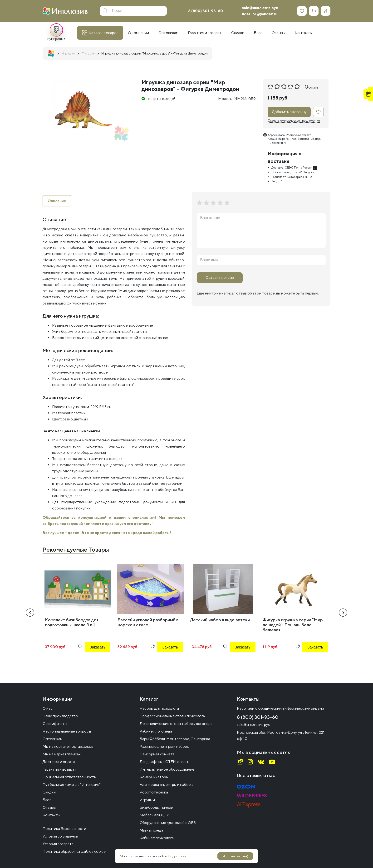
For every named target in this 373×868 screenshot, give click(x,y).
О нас (47, 708)
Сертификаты (55, 724)
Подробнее (177, 856)
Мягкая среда (151, 830)
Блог (47, 800)
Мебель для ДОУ (154, 815)
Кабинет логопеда (156, 731)
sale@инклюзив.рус (260, 8)
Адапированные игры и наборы (166, 785)
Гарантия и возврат (59, 769)
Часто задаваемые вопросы (67, 731)
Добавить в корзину (289, 112)
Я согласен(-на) (235, 856)
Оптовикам (53, 739)
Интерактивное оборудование (167, 769)
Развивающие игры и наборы (164, 746)
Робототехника (154, 792)
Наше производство (60, 716)
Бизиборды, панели (156, 807)
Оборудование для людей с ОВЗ (168, 823)
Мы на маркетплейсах (62, 754)
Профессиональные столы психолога (172, 716)
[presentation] (30, 613)
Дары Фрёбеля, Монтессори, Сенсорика (175, 739)
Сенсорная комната (157, 754)
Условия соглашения (60, 836)
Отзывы (49, 807)
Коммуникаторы (154, 777)
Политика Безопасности (64, 829)
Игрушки (147, 800)
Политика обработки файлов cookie (74, 851)
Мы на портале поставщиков (68, 746)
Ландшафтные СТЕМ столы (164, 762)
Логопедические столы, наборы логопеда (176, 724)
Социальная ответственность (69, 777)
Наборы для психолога (159, 708)
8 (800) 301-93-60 (206, 11)
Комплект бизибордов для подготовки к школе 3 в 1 (72, 623)
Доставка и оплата (59, 762)
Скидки (49, 792)
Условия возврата (58, 844)
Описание (57, 201)
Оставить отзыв (220, 277)
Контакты (51, 815)
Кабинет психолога (157, 838)
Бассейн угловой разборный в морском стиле (148, 623)
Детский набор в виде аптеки (220, 620)
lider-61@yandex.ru (260, 14)
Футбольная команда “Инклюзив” (72, 785)
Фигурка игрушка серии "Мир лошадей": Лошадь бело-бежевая (293, 625)
